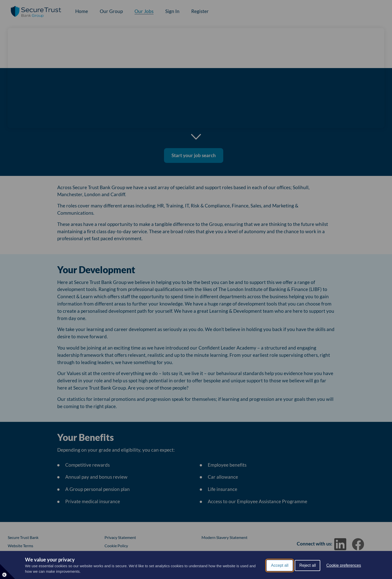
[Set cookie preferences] (7, 571)
